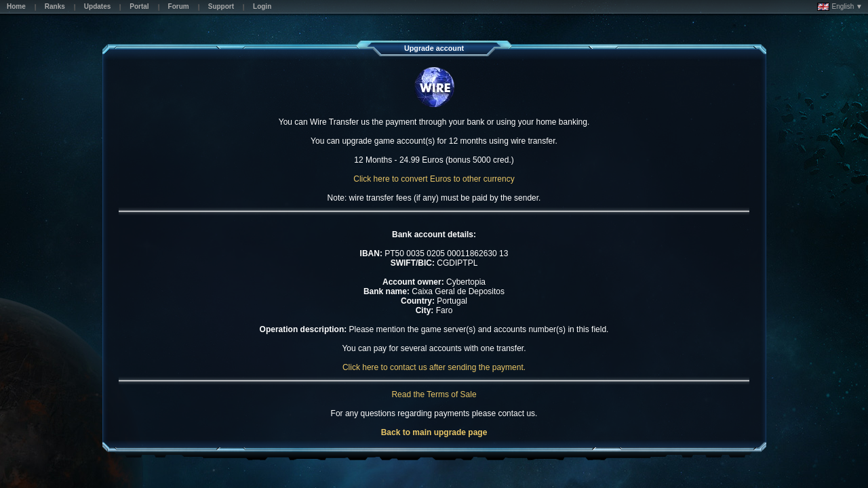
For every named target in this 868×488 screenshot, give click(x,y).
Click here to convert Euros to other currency (434, 179)
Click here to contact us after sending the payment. (434, 367)
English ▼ (840, 7)
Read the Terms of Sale (434, 394)
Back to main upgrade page (434, 432)
